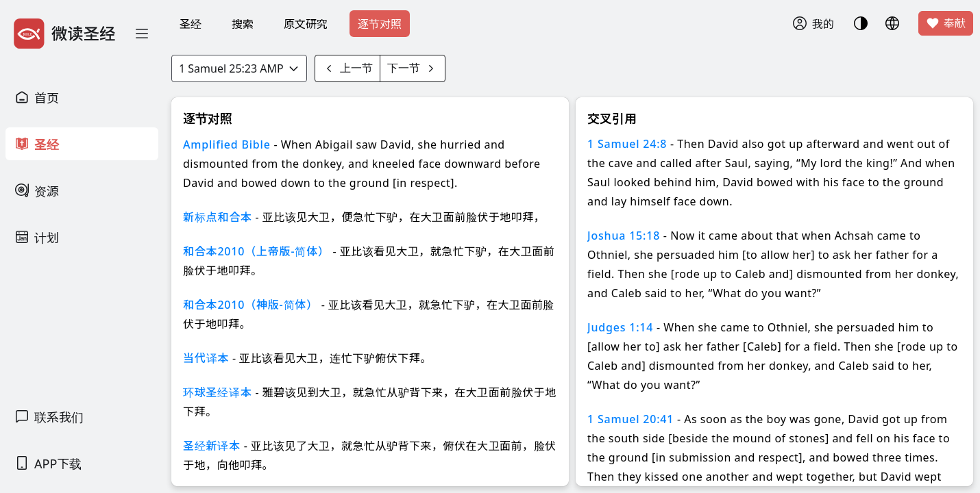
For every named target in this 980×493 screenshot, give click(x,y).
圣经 (191, 24)
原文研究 (306, 24)
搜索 (243, 24)
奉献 (946, 23)
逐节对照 (380, 24)
